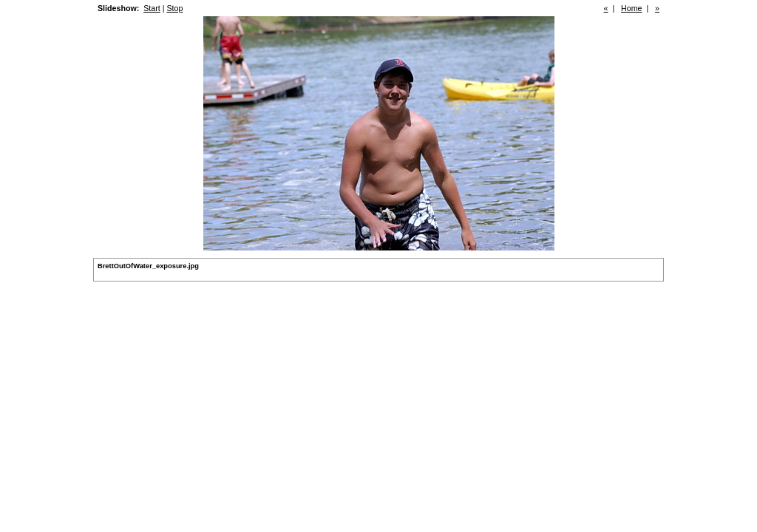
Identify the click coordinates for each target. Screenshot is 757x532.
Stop (174, 8)
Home (631, 8)
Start (152, 8)
